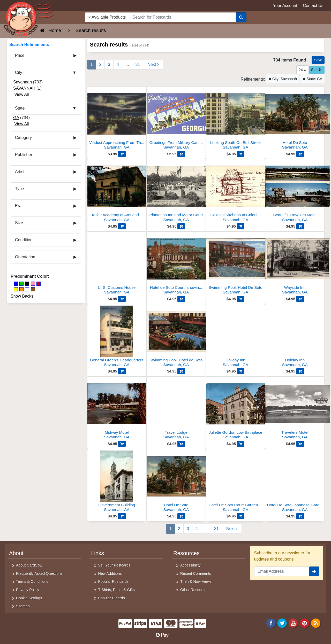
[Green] (21, 284)
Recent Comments (196, 573)
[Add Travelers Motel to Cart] (300, 444)
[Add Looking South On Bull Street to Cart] (241, 154)
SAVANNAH (24, 88)
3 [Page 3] (109, 64)
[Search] (241, 17)
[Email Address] (282, 571)
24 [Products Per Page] (302, 70)
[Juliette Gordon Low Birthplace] (236, 409)
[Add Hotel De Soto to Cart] (300, 154)
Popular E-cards (112, 598)
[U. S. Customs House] (117, 264)
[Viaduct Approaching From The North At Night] (117, 119)
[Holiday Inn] (236, 337)
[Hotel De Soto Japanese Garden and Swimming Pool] (295, 482)
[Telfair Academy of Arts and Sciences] (117, 192)
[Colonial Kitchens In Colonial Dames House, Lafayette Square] (236, 192)
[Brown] (33, 289)
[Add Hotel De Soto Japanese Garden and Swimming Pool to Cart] (300, 516)
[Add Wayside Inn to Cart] (300, 299)
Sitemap (23, 606)
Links (98, 553)
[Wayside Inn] (295, 264)
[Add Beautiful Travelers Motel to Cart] (300, 226)
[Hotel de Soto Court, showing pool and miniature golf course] (176, 264)
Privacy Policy (28, 590)
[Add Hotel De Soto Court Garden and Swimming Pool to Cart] (241, 516)
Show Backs (22, 296)
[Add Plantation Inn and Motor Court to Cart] (181, 226)
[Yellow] (16, 289)
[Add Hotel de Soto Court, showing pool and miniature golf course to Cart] (181, 299)
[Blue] (16, 284)
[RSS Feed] (316, 623)
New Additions (110, 573)
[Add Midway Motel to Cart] (122, 444)
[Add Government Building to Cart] (122, 516)
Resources (186, 553)
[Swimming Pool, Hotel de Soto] (176, 337)
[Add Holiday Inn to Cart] (241, 371)
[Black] (27, 284)
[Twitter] (282, 623)
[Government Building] (117, 482)
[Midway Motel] (117, 409)
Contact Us (313, 6)
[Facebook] (271, 623)
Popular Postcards (114, 581)
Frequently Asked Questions (39, 573)
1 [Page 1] (92, 64)
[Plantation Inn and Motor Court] (176, 192)
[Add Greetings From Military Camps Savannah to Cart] (181, 154)
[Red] (39, 284)
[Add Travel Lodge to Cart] (181, 444)
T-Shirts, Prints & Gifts (117, 590)
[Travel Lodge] (176, 409)
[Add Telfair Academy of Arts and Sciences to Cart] (122, 226)
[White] (27, 289)
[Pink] (33, 284)
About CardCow (29, 565)
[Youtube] (294, 623)
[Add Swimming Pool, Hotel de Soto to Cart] (181, 371)
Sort (316, 70)
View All (21, 94)
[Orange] (21, 289)
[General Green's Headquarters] (117, 337)
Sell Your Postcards (114, 565)
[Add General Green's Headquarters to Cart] (122, 371)
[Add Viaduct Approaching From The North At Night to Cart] (122, 154)
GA (16, 118)
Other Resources (194, 590)
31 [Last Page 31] (138, 64)
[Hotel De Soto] (295, 119)
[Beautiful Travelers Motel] (295, 192)
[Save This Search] (318, 60)
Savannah (22, 82)
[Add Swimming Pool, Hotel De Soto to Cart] (241, 299)
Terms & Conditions (32, 581)
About (16, 553)
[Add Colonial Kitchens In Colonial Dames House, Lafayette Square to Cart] (241, 226)
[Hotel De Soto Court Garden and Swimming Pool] (236, 482)
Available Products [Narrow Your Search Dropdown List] (107, 17)
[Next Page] (153, 65)
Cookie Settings (29, 598)
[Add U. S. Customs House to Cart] (122, 299)
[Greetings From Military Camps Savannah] (176, 119)
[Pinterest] (305, 623)
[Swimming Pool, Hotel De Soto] (236, 264)
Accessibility (190, 565)
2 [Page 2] (100, 64)
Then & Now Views (196, 581)
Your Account (285, 6)
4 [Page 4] (118, 64)
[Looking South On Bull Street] (236, 119)
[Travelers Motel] (295, 409)
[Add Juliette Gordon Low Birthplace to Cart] (241, 444)
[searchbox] (182, 17)
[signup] (314, 571)
